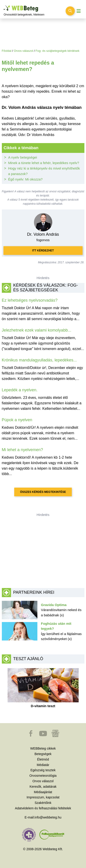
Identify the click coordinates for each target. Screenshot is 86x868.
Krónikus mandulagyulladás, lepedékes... (39, 360)
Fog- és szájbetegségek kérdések (57, 51)
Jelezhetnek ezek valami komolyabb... (37, 330)
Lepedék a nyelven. (20, 390)
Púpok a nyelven (17, 420)
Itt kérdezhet (43, 251)
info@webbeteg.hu (48, 817)
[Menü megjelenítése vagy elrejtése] (79, 11)
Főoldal (7, 51)
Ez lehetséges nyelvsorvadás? (30, 300)
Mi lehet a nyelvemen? (22, 450)
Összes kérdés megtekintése (43, 492)
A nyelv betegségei (23, 157)
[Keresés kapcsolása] (70, 11)
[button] (31, 736)
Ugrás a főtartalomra (4, 6)
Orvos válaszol (23, 51)
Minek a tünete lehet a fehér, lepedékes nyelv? (44, 163)
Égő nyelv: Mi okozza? (25, 179)
